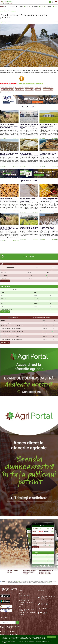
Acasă (2, 11)
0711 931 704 (44, 604)
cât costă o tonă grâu (48, 90)
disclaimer (50, 582)
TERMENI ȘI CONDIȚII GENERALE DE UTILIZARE (27, 610)
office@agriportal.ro (46, 608)
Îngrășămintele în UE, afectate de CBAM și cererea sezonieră (29, 228)
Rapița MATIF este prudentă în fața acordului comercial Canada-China (48, 126)
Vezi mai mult (16, 138)
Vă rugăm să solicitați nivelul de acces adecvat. (30, 84)
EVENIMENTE (22, 604)
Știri (6, 11)
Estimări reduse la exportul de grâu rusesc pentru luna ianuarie (29, 126)
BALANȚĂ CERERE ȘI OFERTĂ (26, 603)
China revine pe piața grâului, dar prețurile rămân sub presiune (48, 155)
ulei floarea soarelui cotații (7, 90)
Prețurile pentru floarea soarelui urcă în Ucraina (47, 228)
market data (18, 581)
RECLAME (22, 614)
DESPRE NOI (22, 608)
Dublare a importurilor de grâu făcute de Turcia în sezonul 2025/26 (28, 200)
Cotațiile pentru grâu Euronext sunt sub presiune (8, 199)
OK (17, 622)
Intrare (50, 2)
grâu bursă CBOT (29, 90)
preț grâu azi (18, 87)
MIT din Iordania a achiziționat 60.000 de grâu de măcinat (49, 199)
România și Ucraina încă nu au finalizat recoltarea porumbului (9, 155)
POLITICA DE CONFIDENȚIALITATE (28, 612)
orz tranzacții (38, 90)
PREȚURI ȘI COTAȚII (24, 596)
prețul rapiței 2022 (9, 87)
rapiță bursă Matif (19, 90)
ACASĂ (21, 594)
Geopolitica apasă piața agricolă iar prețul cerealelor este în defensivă (9, 126)
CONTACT (22, 606)
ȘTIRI (20, 597)
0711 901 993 (44, 603)
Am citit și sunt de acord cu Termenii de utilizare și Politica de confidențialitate (10, 628)
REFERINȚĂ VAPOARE (24, 599)
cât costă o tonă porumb (7, 92)
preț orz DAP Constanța (29, 87)
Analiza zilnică (12, 11)
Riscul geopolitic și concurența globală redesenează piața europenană (29, 155)
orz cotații (38, 87)
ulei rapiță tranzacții (47, 87)
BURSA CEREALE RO (24, 601)
